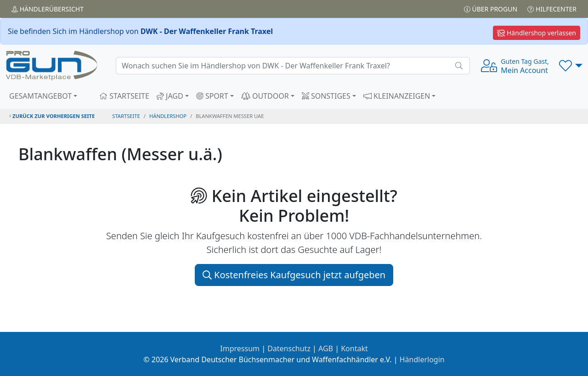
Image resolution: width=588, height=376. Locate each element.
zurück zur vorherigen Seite (52, 116)
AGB (326, 348)
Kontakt (354, 348)
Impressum (240, 348)
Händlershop (168, 116)
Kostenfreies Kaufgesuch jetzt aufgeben (294, 275)
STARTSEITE (124, 96)
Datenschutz (289, 348)
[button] (571, 66)
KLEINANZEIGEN (397, 96)
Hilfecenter (552, 9)
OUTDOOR (265, 96)
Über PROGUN (491, 9)
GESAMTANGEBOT (40, 96)
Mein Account (525, 66)
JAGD (170, 96)
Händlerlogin (422, 359)
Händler (48, 9)
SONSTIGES (326, 96)
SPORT (212, 96)
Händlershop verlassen (537, 33)
